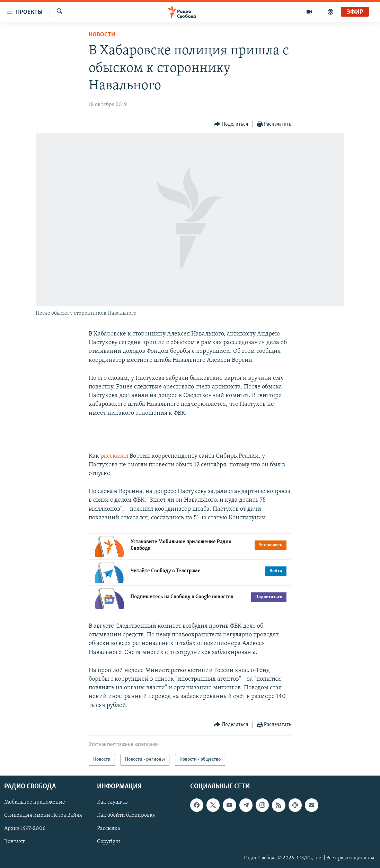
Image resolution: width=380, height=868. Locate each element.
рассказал (114, 456)
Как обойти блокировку (126, 815)
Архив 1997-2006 (25, 829)
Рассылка (109, 829)
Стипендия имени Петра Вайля (43, 815)
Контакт (14, 842)
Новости (102, 35)
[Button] (231, 124)
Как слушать (112, 802)
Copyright (109, 842)
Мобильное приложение (35, 802)
